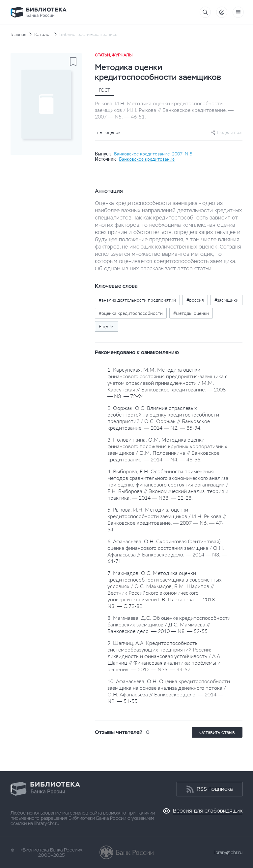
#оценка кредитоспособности (131, 313)
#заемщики (226, 300)
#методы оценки (191, 313)
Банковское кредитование (147, 159)
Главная (18, 34)
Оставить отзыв (217, 732)
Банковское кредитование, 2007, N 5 (153, 154)
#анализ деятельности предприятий (137, 300)
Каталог (43, 34)
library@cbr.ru (228, 852)
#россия (195, 300)
